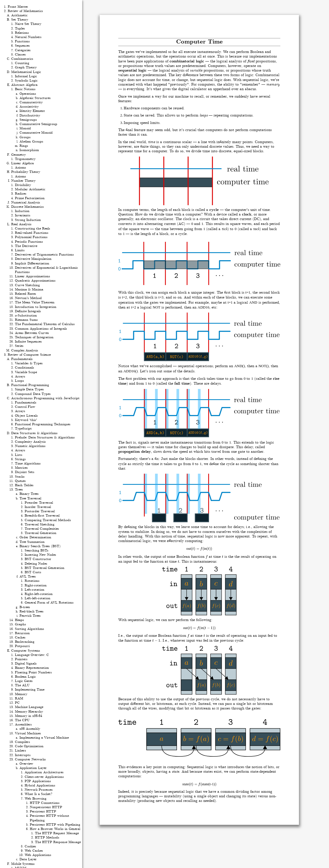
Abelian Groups (31, 142)
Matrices (21, 468)
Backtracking (25, 642)
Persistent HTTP (43, 811)
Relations (22, 33)
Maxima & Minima (29, 289)
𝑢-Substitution (26, 316)
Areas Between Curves (32, 333)
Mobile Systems (23, 864)
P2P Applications (38, 781)
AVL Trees (28, 577)
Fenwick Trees (30, 616)
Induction (22, 211)
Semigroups (28, 120)
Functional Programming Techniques (43, 424)
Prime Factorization (30, 198)
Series (19, 346)
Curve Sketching (27, 285)
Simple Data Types (29, 389)
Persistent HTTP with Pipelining (55, 825)
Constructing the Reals (32, 229)
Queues (20, 481)
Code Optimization (29, 746)
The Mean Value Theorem (35, 302)
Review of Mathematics (25, 11)
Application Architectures (44, 772)
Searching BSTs (37, 550)
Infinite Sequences (28, 342)
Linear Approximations (32, 276)
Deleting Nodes (36, 564)
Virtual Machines (28, 733)
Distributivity (30, 115)
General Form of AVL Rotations (49, 603)
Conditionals (24, 368)
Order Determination (35, 537)
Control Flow (25, 407)
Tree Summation (32, 542)
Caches (20, 637)
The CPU (22, 720)
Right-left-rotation (39, 594)
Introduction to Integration (36, 307)
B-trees (25, 607)
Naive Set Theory (28, 24)
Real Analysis (21, 224)
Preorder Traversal (39, 503)
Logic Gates (24, 681)
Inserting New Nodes (40, 555)
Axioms (20, 168)
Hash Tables (24, 485)
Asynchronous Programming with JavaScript (45, 398)
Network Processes (39, 790)
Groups (25, 137)
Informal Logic (26, 76)
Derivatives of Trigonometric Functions (44, 255)
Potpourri (22, 646)
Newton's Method (28, 298)
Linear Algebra (22, 163)
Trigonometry (25, 159)
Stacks (20, 477)
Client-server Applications (44, 777)
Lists (19, 455)
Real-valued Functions (32, 233)
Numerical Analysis (26, 202)
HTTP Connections (45, 803)
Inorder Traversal (38, 507)
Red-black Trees (31, 611)
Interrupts (23, 755)
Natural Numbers (28, 37)
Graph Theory (26, 67)
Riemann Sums (26, 320)
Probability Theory (26, 172)
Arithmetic (19, 15)
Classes (20, 55)
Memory (21, 694)
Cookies (30, 846)
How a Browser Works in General (55, 829)
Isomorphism (29, 150)
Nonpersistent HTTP (46, 807)
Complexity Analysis (30, 442)
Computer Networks (30, 759)
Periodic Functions (29, 242)
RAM (19, 698)
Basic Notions (25, 89)
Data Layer (28, 859)
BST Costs (33, 572)
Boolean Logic (25, 677)
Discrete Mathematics (27, 207)
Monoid (25, 128)
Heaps (19, 620)
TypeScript (23, 429)
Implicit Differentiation (32, 263)
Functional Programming (30, 385)
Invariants (23, 215)
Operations (28, 94)
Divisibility (23, 185)
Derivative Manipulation (33, 259)
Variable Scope (26, 372)
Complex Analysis (25, 350)
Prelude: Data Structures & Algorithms (45, 437)
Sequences (22, 46)
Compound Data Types (33, 394)
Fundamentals (22, 359)
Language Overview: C (32, 655)
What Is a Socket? (39, 794)
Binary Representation (32, 668)
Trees (19, 490)
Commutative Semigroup (38, 124)
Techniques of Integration (34, 337)
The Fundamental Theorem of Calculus (45, 324)
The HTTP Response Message (58, 842)
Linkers (20, 751)
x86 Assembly (30, 729)
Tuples (20, 28)
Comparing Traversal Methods (48, 520)
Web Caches (34, 851)
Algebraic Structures (35, 98)
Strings (20, 459)
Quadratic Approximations (35, 281)
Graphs (20, 624)
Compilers (22, 742)
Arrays (20, 376)
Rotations (32, 581)
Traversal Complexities (42, 529)
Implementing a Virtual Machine (44, 738)
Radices (21, 194)
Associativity (29, 107)
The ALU (22, 685)
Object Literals (26, 416)
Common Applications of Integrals (41, 329)
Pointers (21, 659)
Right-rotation (36, 585)
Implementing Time (30, 690)
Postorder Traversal (40, 511)
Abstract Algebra (24, 85)
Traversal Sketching (40, 524)
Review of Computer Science (29, 355)
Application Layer (33, 768)
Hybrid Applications (40, 785)
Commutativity (31, 102)
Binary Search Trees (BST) (40, 546)
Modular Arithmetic (30, 189)
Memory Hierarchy (29, 712)
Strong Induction (28, 220)
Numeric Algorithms (30, 446)
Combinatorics (22, 59)
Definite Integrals (28, 311)
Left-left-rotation (38, 598)
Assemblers (23, 724)
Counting (22, 63)
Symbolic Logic (26, 81)
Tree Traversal (30, 498)
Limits (20, 250)
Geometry (18, 155)
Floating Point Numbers (33, 672)
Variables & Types (29, 363)
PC (17, 703)
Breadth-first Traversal (42, 516)
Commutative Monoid (36, 133)
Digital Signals (26, 664)
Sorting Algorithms (29, 629)
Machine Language (29, 707)
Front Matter (18, 7)
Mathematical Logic (26, 72)
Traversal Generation (41, 533)
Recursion (22, 633)
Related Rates (25, 294)
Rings (24, 146)
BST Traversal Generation (45, 568)
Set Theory (20, 20)
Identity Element (32, 111)
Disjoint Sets (25, 472)
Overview (26, 764)
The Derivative (26, 246)
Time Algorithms (28, 463)
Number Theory (23, 181)
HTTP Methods (47, 838)
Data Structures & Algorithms (34, 433)
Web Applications (38, 855)
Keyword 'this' (26, 420)
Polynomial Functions (31, 237)
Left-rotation (35, 590)
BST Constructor (38, 559)
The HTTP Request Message (57, 833)
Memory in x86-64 (28, 716)
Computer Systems (26, 651)
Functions (22, 41)
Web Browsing (36, 799)
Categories (23, 50)
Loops (19, 381)
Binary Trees (29, 494)
